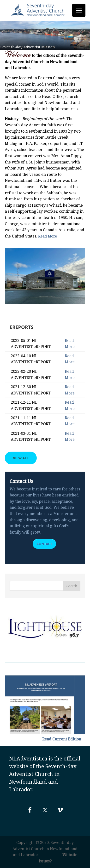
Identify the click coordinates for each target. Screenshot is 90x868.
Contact (45, 544)
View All (21, 458)
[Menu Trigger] (79, 10)
